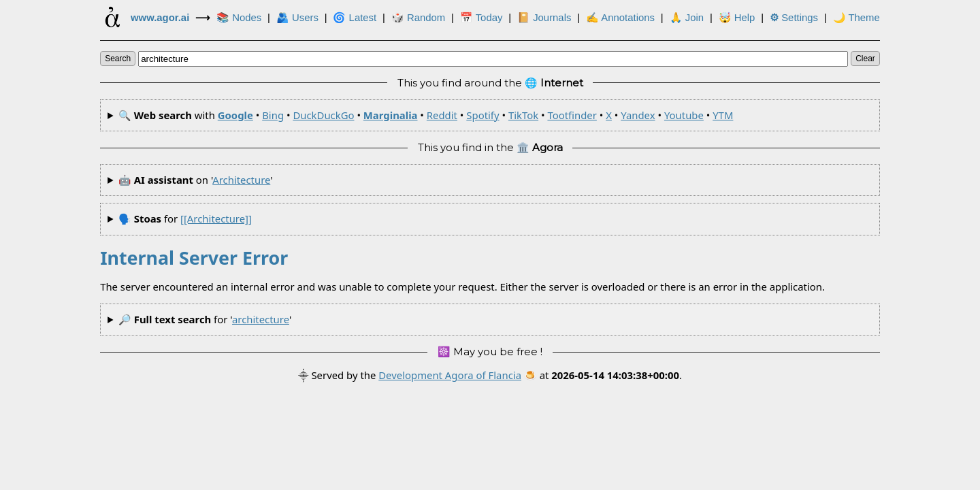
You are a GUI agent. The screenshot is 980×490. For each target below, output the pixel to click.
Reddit (442, 115)
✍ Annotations (620, 18)
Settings (794, 18)
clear (865, 59)
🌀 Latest (355, 18)
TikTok (523, 115)
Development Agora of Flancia (450, 375)
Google (235, 115)
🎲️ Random (418, 18)
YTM (723, 115)
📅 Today (481, 18)
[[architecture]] (216, 218)
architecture (241, 180)
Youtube (684, 115)
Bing (273, 115)
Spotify (483, 115)
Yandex (638, 115)
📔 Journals (544, 18)
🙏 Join (687, 18)
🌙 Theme (856, 18)
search (118, 59)
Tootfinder (572, 115)
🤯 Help (737, 18)
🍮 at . (603, 375)
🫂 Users (297, 18)
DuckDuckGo (323, 115)
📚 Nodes (239, 18)
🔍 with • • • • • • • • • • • (426, 115)
